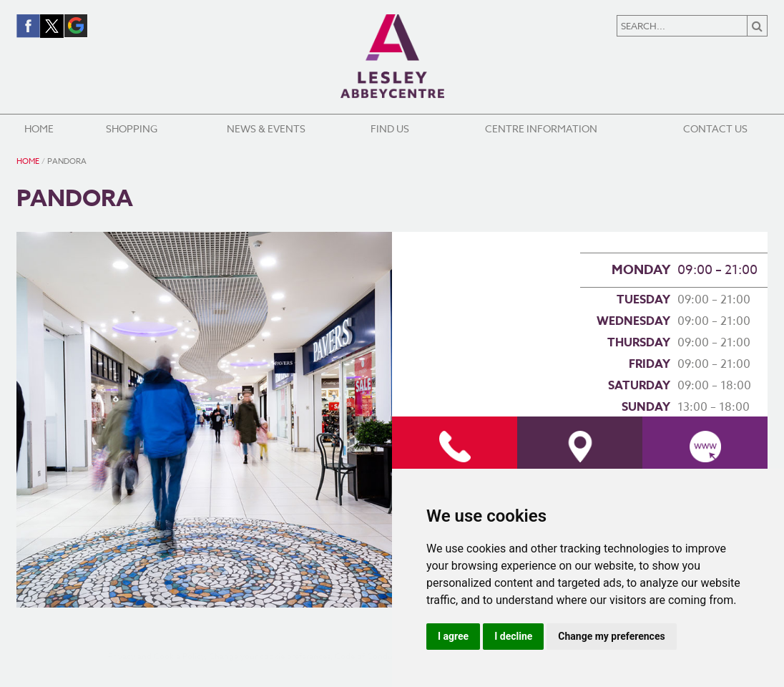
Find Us (390, 128)
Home (39, 128)
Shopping (132, 128)
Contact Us (715, 128)
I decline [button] (513, 636)
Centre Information (541, 128)
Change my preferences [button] (611, 636)
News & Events (266, 128)
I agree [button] (453, 636)
